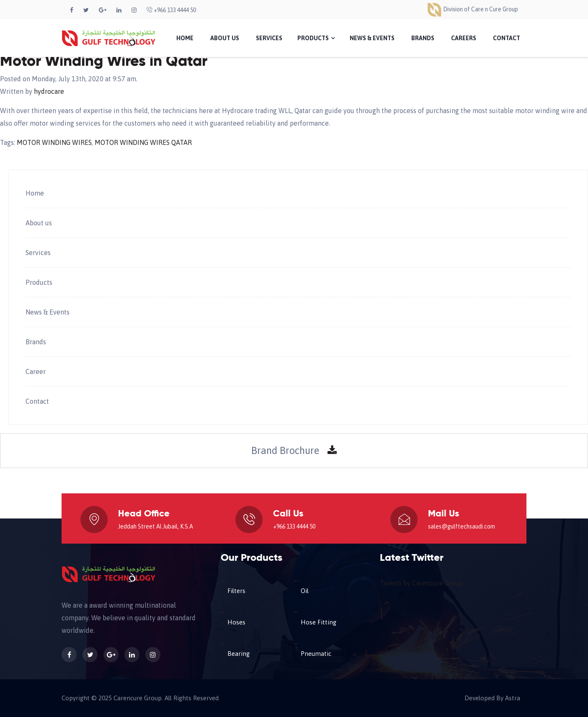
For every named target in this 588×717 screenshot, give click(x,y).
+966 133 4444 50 (171, 10)
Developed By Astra (492, 698)
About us (39, 223)
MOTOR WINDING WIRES (54, 142)
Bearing (239, 654)
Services (269, 38)
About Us (225, 38)
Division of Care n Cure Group (472, 9)
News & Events (372, 38)
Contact (507, 38)
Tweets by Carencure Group (421, 583)
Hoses (236, 622)
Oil (305, 591)
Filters (236, 591)
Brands (423, 38)
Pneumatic (316, 654)
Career (36, 371)
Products (316, 38)
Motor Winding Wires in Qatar (104, 62)
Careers (464, 38)
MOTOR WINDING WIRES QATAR (143, 142)
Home (185, 38)
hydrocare (49, 91)
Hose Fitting (318, 622)
